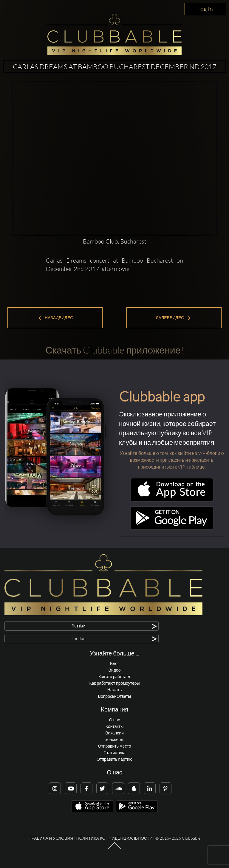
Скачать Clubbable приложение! (114, 350)
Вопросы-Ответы (115, 696)
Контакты (114, 726)
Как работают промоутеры (114, 683)
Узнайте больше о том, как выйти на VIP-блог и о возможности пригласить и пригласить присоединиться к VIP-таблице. (172, 460)
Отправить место (115, 746)
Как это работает (114, 676)
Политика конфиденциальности (114, 838)
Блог (114, 663)
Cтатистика (114, 752)
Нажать (114, 690)
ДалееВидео (173, 318)
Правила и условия (51, 838)
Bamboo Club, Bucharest (115, 241)
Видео (115, 670)
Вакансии (114, 733)
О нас (114, 720)
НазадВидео (56, 318)
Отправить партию (114, 759)
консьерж (114, 739)
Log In (205, 9)
